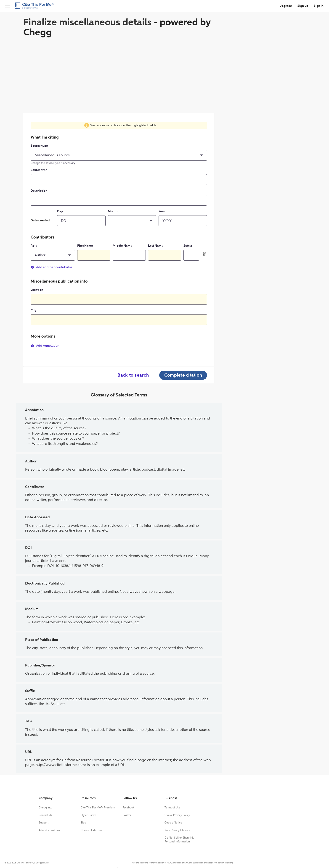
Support (44, 823)
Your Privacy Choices (177, 830)
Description (39, 191)
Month (113, 211)
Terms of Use (172, 808)
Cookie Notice (173, 823)
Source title (39, 170)
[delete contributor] (204, 254)
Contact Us (45, 815)
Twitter (127, 815)
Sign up (303, 6)
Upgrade (286, 6)
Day (60, 211)
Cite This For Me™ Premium (98, 808)
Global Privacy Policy (177, 815)
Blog (83, 823)
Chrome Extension (92, 830)
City (34, 310)
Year (162, 211)
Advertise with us (49, 830)
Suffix (188, 246)
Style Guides (88, 815)
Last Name (156, 246)
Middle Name (122, 246)
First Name (85, 246)
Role (34, 246)
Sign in (319, 6)
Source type (39, 146)
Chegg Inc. (45, 808)
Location (37, 290)
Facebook (128, 808)
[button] (119, 155)
